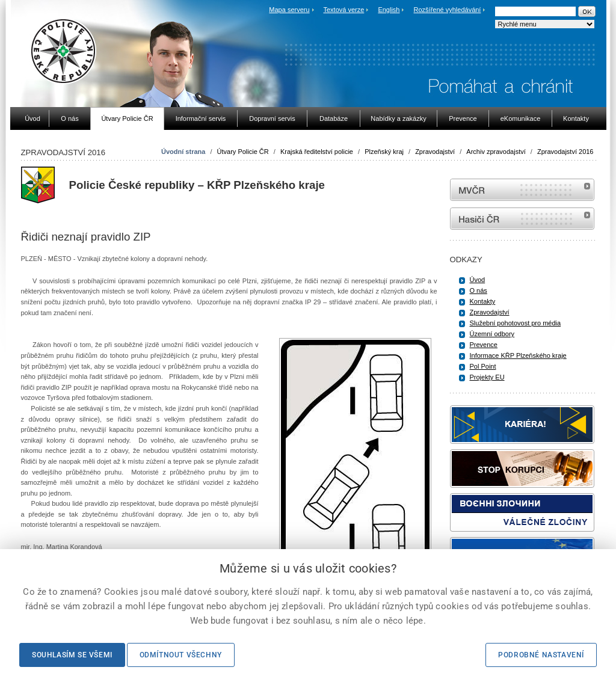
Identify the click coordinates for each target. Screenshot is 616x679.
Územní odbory (492, 334)
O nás (479, 290)
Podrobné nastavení (541, 655)
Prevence (484, 345)
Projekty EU (487, 377)
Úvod (478, 280)
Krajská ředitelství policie (317, 152)
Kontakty (483, 301)
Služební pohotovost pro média (516, 323)
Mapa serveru (289, 10)
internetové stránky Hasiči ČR (522, 219)
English (389, 10)
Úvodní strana (183, 152)
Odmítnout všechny (181, 655)
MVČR (522, 190)
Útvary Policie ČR (243, 152)
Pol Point (483, 366)
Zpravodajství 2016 (565, 152)
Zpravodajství (435, 152)
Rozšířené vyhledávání (448, 10)
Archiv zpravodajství (496, 152)
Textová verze (343, 10)
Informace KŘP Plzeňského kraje (518, 355)
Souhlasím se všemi (72, 655)
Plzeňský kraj (384, 152)
